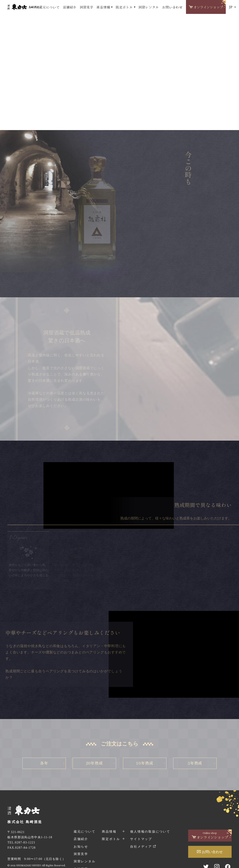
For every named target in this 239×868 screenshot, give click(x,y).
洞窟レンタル (149, 7)
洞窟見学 (87, 7)
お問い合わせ (172, 7)
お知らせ (81, 847)
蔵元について (49, 7)
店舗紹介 (70, 7)
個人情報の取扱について (150, 832)
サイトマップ (141, 839)
